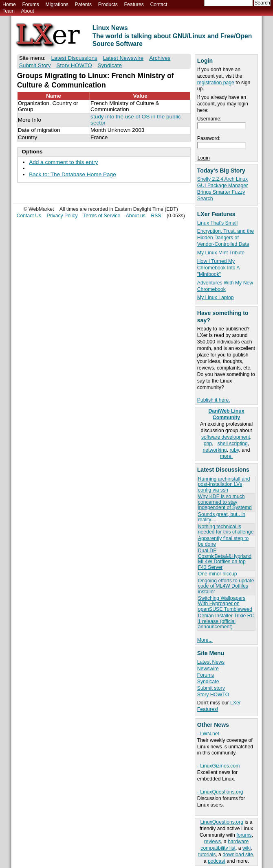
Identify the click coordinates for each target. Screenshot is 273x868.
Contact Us (29, 216)
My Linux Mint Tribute (221, 253)
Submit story (211, 688)
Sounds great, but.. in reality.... (222, 517)
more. (226, 456)
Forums (30, 4)
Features (134, 4)
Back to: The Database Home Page (73, 174)
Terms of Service (102, 216)
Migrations (57, 4)
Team (9, 11)
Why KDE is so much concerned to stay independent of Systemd (225, 502)
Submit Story (35, 65)
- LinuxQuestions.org (220, 792)
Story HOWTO (213, 695)
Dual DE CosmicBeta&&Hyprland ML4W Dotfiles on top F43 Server (225, 559)
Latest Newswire (123, 58)
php (208, 444)
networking (215, 450)
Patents (84, 4)
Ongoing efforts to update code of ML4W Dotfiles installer (226, 586)
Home (9, 4)
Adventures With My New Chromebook (225, 286)
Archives (160, 58)
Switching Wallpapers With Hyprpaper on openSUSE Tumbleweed (225, 604)
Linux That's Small (217, 223)
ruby (234, 450)
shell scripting (233, 444)
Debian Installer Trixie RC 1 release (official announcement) (226, 621)
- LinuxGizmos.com (219, 766)
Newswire (208, 669)
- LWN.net (208, 734)
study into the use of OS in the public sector (135, 120)
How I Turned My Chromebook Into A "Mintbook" (219, 268)
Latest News (211, 662)
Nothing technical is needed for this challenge (226, 529)
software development (226, 437)
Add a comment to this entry (63, 162)
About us (136, 216)
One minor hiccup (218, 574)
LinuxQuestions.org (222, 822)
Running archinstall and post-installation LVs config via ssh (224, 484)
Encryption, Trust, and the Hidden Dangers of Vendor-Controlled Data (226, 238)
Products (108, 4)
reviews (212, 842)
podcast (217, 861)
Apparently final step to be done (223, 541)
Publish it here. (214, 400)
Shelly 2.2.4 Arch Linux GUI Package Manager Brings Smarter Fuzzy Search (222, 189)
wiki (247, 848)
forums (244, 835)
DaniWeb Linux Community (226, 414)
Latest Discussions (74, 58)
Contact (159, 4)
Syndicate (208, 682)
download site (238, 855)
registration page (216, 83)
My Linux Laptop (216, 297)
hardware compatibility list (225, 845)
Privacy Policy (62, 216)
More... (205, 640)
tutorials (207, 855)
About (28, 11)
